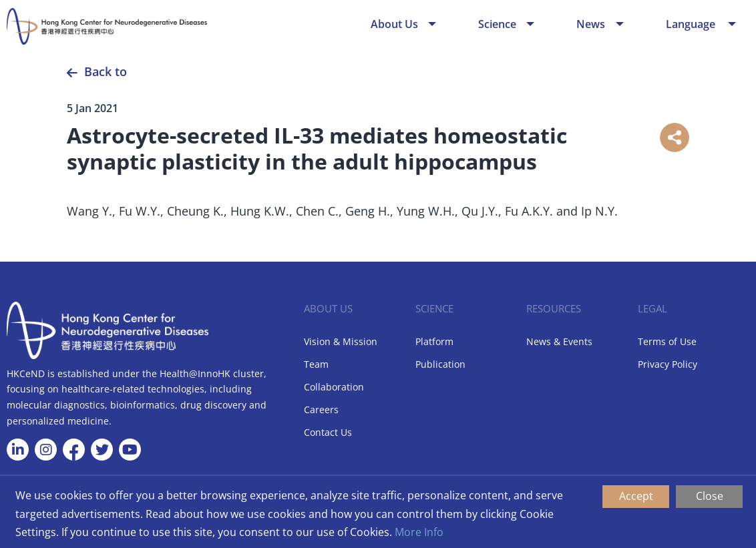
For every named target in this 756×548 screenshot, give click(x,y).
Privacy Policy (668, 364)
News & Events (559, 341)
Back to (106, 71)
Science (497, 24)
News (591, 24)
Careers (321, 409)
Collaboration (334, 387)
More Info (419, 532)
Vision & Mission (341, 341)
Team (316, 364)
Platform (434, 341)
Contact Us (328, 432)
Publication (440, 364)
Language (692, 24)
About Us (394, 24)
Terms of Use (667, 341)
